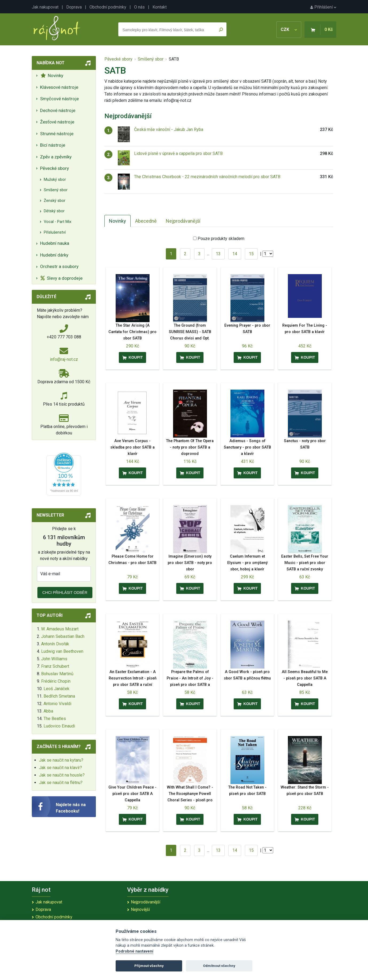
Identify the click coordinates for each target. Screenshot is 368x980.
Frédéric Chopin (56, 681)
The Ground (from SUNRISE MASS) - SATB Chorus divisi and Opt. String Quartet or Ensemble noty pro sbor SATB (190, 338)
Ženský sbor (55, 201)
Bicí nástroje (53, 145)
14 (235, 254)
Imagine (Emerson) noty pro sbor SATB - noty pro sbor (190, 563)
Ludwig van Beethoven (62, 651)
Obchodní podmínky (108, 7)
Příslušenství (55, 232)
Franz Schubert (55, 666)
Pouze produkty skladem (221, 239)
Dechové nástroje (58, 110)
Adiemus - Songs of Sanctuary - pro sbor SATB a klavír (247, 447)
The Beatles (55, 719)
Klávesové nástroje (59, 87)
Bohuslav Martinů (57, 674)
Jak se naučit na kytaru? (61, 760)
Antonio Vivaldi (57, 704)
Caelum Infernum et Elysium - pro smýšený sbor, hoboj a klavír (247, 563)
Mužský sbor (55, 180)
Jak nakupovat (45, 7)
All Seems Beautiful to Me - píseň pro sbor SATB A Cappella (305, 678)
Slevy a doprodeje (62, 278)
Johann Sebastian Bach (63, 636)
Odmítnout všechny (219, 966)
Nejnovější (140, 909)
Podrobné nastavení (134, 951)
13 (218, 254)
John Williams (54, 659)
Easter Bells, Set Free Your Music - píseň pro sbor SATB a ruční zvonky (305, 563)
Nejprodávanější (183, 221)
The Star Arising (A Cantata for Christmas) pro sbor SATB (132, 332)
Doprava (74, 7)
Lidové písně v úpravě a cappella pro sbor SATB (178, 153)
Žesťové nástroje (57, 122)
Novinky (52, 75)
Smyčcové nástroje (59, 99)
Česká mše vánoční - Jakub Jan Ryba (169, 129)
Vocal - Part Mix (58, 222)
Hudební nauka (55, 243)
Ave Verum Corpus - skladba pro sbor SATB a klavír (132, 447)
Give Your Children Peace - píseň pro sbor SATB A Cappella (132, 794)
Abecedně (146, 221)
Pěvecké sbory (54, 168)
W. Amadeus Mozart (60, 629)
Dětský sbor (54, 211)
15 (251, 254)
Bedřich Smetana (59, 696)
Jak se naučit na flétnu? (61, 783)
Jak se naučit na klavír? (60, 768)
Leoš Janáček (56, 689)
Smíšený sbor (56, 190)
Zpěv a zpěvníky (56, 157)
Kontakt (160, 7)
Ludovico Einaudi (59, 726)
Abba (48, 711)
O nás (139, 7)
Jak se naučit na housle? (62, 775)
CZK (289, 29)
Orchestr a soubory (59, 266)
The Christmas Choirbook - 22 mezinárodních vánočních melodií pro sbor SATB (207, 177)
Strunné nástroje (57, 134)
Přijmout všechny (149, 966)
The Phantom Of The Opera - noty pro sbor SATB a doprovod (190, 447)
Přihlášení (323, 7)
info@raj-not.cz (64, 359)
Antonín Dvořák (55, 644)
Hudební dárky (54, 255)
